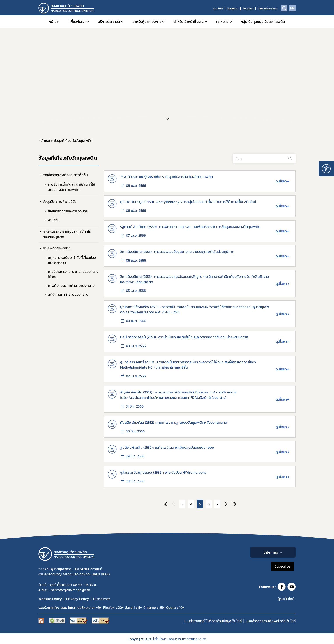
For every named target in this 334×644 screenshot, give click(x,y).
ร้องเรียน (248, 8)
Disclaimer (102, 599)
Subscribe (282, 566)
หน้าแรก (55, 21)
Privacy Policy (78, 599)
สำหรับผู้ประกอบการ (147, 21)
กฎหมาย (222, 21)
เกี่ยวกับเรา (78, 21)
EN (292, 8)
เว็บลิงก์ (218, 8)
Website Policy (50, 599)
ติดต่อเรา (233, 8)
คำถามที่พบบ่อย (267, 8)
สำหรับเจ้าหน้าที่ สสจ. (189, 21)
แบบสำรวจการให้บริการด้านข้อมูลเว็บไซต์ (213, 621)
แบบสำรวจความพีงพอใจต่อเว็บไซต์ (271, 621)
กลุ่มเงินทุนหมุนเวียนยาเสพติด (263, 21)
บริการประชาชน (109, 21)
